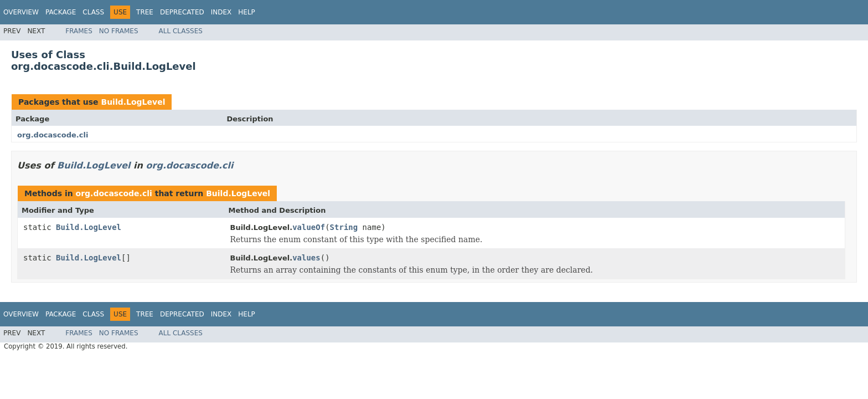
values (306, 258)
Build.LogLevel (133, 102)
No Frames (119, 31)
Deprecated (182, 12)
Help (247, 12)
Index (221, 12)
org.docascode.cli (53, 135)
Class (93, 12)
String (344, 227)
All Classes (181, 31)
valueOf (309, 227)
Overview (21, 12)
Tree (145, 12)
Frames (79, 31)
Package (61, 12)
